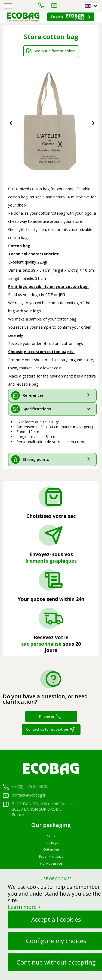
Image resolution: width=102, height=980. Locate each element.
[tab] (52, 395)
